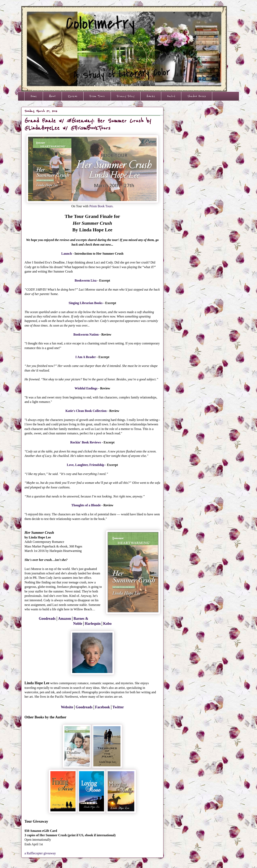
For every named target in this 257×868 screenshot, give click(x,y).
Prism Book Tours (101, 206)
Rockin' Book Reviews (86, 442)
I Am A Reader (85, 357)
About (52, 96)
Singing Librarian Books (86, 303)
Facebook (102, 707)
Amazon (65, 619)
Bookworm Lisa (86, 280)
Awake (151, 96)
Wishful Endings (86, 388)
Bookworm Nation (86, 334)
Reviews (73, 96)
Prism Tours (97, 96)
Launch (66, 254)
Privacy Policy (126, 96)
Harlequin (93, 624)
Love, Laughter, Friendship (86, 465)
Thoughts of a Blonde (86, 505)
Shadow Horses (197, 96)
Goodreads (47, 619)
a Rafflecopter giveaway (40, 853)
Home (34, 96)
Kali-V (171, 96)
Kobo (107, 624)
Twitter (118, 707)
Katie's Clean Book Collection (86, 411)
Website (67, 707)
